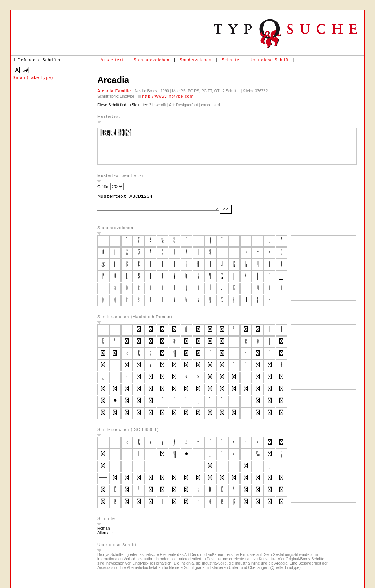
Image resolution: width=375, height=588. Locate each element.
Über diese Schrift (269, 60)
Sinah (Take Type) (33, 77)
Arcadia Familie (115, 91)
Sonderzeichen (195, 60)
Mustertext (112, 60)
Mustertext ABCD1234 (165, 204)
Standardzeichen (151, 60)
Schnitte (231, 60)
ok (240, 212)
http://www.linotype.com (168, 96)
